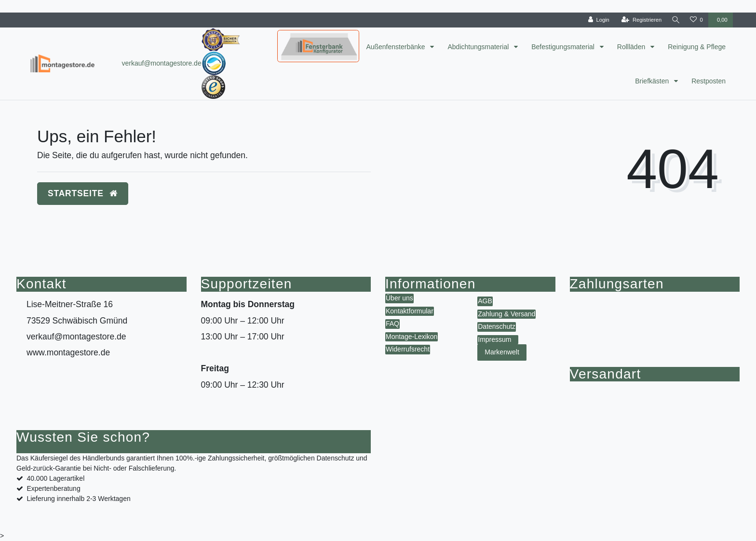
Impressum (494, 339)
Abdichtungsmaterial (479, 47)
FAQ (392, 324)
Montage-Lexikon (412, 337)
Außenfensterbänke (396, 47)
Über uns (399, 298)
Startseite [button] (83, 193)
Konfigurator (299, 38)
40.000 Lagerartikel (55, 478)
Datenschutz (497, 326)
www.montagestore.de (68, 352)
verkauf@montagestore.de (161, 63)
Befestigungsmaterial (564, 47)
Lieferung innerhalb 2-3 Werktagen (78, 499)
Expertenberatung (53, 488)
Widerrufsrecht (408, 349)
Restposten (709, 81)
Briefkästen (653, 81)
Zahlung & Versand (506, 314)
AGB (485, 301)
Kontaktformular (410, 311)
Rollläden (632, 47)
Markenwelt (502, 352)
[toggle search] (675, 20)
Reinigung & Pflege (697, 47)
